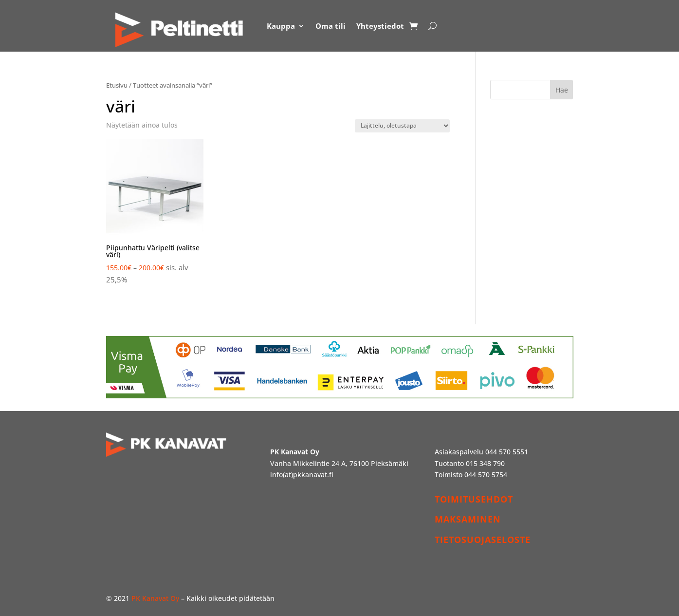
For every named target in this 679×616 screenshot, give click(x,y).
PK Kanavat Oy (155, 598)
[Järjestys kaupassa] (402, 126)
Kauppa (281, 26)
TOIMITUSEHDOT (474, 499)
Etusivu (117, 85)
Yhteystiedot (380, 26)
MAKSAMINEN (468, 519)
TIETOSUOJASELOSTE (483, 540)
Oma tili (330, 26)
